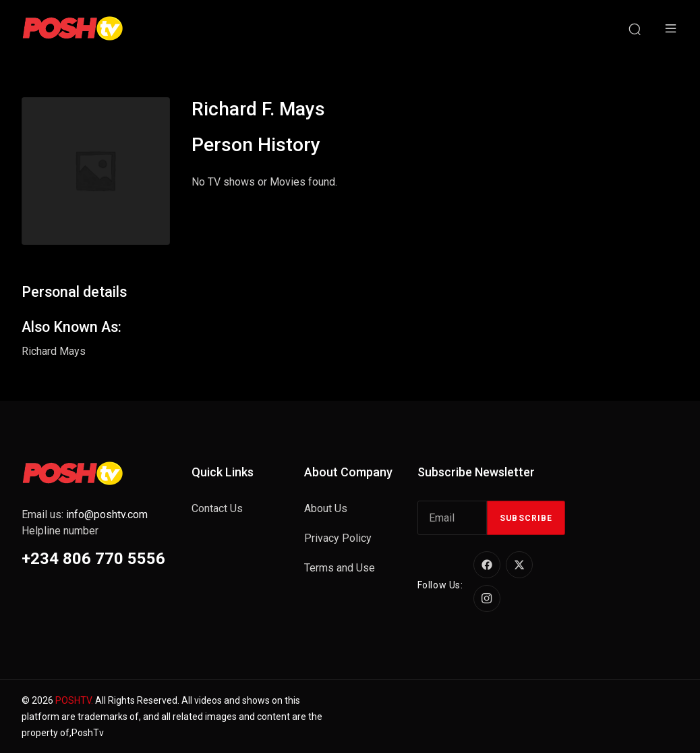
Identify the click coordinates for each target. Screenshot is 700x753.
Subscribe (526, 518)
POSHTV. (74, 700)
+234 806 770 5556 (93, 559)
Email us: (85, 514)
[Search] (635, 28)
